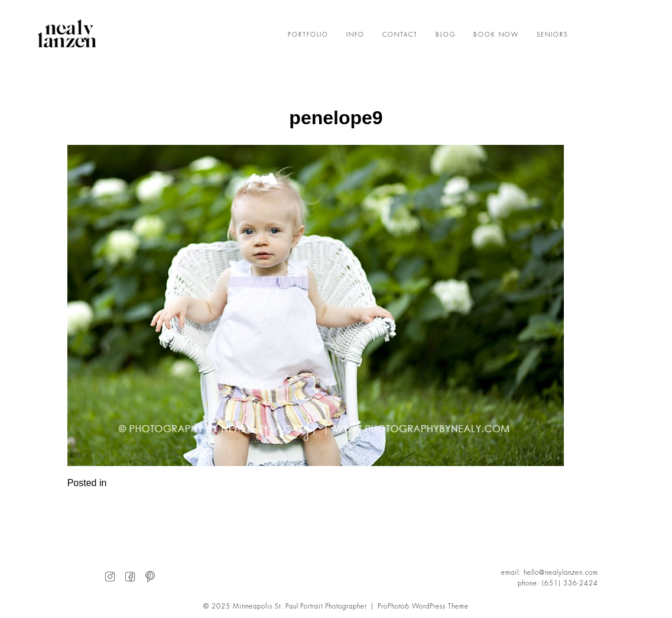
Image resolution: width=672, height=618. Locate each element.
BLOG (446, 35)
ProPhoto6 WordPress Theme (423, 606)
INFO (356, 35)
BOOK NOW (496, 35)
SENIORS (552, 35)
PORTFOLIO (308, 35)
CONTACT (400, 35)
